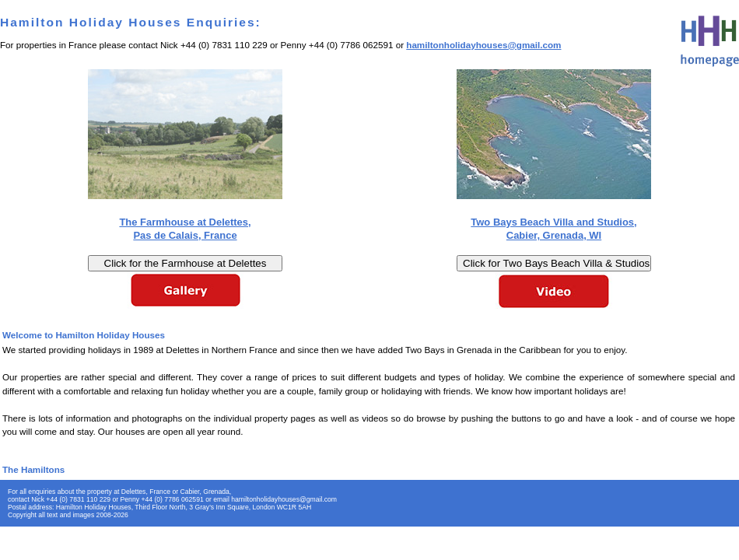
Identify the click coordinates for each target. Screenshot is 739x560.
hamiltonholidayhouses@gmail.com (483, 45)
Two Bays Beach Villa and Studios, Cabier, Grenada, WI (553, 229)
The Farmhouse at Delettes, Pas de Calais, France (185, 229)
